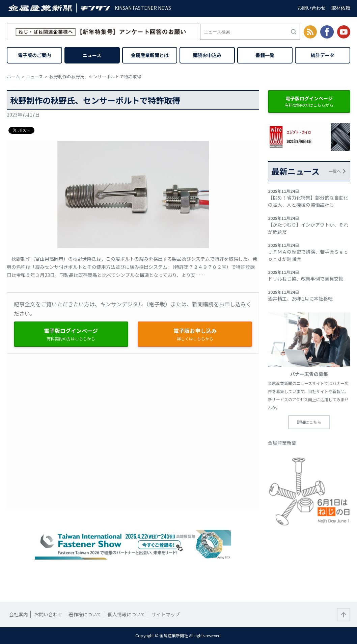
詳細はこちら (309, 422)
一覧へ (335, 171)
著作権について (85, 614)
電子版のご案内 (34, 55)
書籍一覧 (265, 55)
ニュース (92, 55)
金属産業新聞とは (150, 55)
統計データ (323, 55)
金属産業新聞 (282, 443)
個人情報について (127, 614)
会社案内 (19, 614)
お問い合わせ (311, 8)
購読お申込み (207, 55)
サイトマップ (166, 614)
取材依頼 (341, 8)
